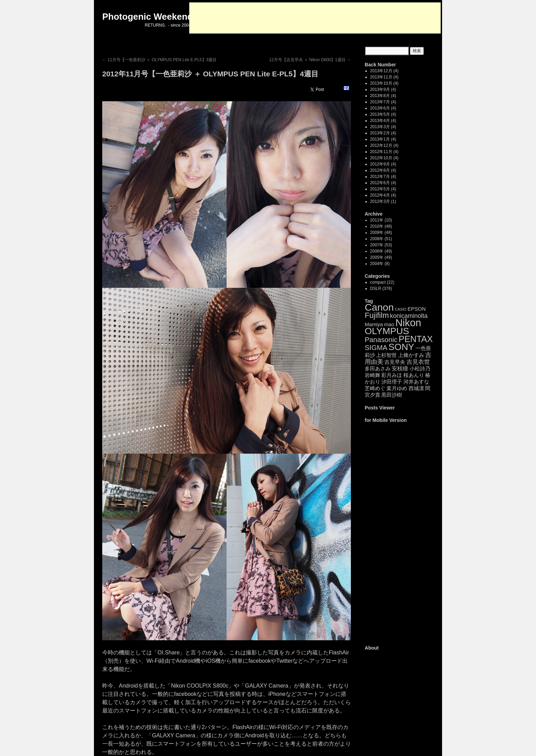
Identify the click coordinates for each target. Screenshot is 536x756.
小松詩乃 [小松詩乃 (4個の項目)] (420, 368)
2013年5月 (380, 114)
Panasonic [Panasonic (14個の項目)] (381, 340)
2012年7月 (380, 177)
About (372, 648)
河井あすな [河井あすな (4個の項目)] (416, 382)
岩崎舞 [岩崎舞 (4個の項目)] (372, 375)
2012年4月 (380, 195)
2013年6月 (380, 108)
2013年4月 (380, 121)
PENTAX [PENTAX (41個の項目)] (416, 339)
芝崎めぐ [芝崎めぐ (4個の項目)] (375, 388)
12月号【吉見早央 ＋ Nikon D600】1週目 (310, 60)
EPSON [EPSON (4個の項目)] (417, 309)
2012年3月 (380, 201)
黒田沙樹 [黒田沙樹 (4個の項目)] (392, 395)
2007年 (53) (381, 245)
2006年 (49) (381, 251)
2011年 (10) (381, 220)
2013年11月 (381, 77)
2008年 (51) (381, 239)
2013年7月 (380, 102)
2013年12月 (381, 71)
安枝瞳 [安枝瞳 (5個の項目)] (400, 368)
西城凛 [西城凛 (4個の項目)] (416, 388)
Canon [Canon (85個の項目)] (379, 307)
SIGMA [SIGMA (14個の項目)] (376, 348)
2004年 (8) (380, 264)
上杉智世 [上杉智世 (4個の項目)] (386, 355)
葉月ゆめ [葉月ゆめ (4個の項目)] (397, 388)
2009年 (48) (381, 233)
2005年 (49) (381, 257)
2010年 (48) (381, 226)
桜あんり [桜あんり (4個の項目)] (414, 375)
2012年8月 (380, 170)
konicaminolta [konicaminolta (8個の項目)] (409, 316)
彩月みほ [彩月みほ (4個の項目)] (392, 375)
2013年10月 (381, 83)
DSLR (376, 289)
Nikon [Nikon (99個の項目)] (408, 323)
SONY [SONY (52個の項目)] (401, 347)
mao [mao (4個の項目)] (389, 324)
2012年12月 (381, 145)
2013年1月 (380, 139)
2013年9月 (380, 89)
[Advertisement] (315, 18)
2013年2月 (380, 133)
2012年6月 (380, 183)
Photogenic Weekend (147, 17)
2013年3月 (380, 127)
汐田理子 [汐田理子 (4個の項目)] (392, 382)
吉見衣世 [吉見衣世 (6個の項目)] (418, 362)
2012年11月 (381, 152)
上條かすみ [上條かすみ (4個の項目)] (411, 355)
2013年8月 (380, 96)
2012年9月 (380, 164)
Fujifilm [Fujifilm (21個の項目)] (377, 315)
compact (378, 282)
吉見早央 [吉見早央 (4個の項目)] (395, 362)
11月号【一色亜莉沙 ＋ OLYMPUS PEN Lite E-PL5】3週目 (159, 60)
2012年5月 (380, 189)
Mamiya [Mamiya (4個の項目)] (374, 324)
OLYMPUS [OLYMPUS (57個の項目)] (387, 331)
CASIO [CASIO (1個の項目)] (400, 309)
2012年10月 (381, 158)
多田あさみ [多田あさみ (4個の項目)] (378, 368)
